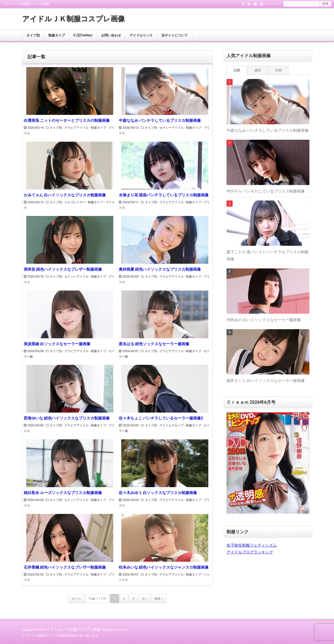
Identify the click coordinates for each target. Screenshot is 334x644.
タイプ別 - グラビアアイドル (69, 128)
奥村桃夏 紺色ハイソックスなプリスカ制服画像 (160, 269)
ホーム (76, 599)
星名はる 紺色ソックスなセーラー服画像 (154, 344)
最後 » (159, 599)
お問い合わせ (111, 35)
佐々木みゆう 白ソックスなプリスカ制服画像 (158, 493)
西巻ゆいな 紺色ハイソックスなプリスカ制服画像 (67, 418)
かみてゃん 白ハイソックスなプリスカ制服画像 (65, 195)
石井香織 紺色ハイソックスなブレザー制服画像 (65, 567)
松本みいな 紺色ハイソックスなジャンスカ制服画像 (164, 567)
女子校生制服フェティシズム (252, 545)
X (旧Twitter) (83, 35)
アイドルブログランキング (250, 552)
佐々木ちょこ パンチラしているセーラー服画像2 (161, 418)
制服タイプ (57, 35)
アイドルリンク (141, 35)
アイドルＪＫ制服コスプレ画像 (73, 19)
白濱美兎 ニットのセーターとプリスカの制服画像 (67, 120)
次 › (144, 599)
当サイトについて (175, 35)
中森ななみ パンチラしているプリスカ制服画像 (160, 120)
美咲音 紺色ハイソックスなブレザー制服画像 (63, 269)
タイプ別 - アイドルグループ (164, 425)
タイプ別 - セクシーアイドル (164, 128)
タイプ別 (33, 35)
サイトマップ (273, 4)
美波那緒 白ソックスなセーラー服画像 (57, 344)
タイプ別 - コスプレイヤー (68, 202)
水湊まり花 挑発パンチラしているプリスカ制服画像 (164, 195)
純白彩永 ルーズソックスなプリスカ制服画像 (63, 493)
